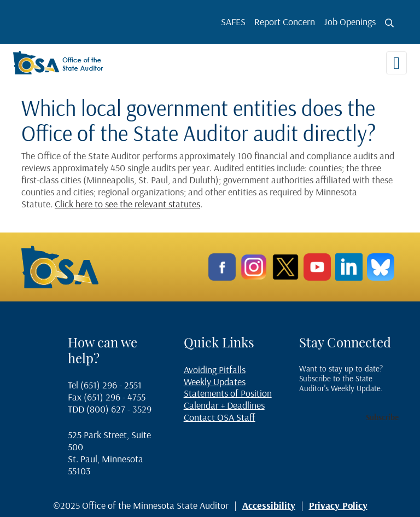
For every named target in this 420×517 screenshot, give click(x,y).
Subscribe (382, 417)
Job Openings (350, 22)
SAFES (233, 22)
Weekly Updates (215, 382)
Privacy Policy (338, 505)
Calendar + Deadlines (224, 405)
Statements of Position (228, 393)
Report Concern (285, 22)
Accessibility (269, 505)
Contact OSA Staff (220, 417)
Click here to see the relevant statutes (127, 204)
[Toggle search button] (389, 23)
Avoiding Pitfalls (215, 370)
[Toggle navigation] (396, 63)
